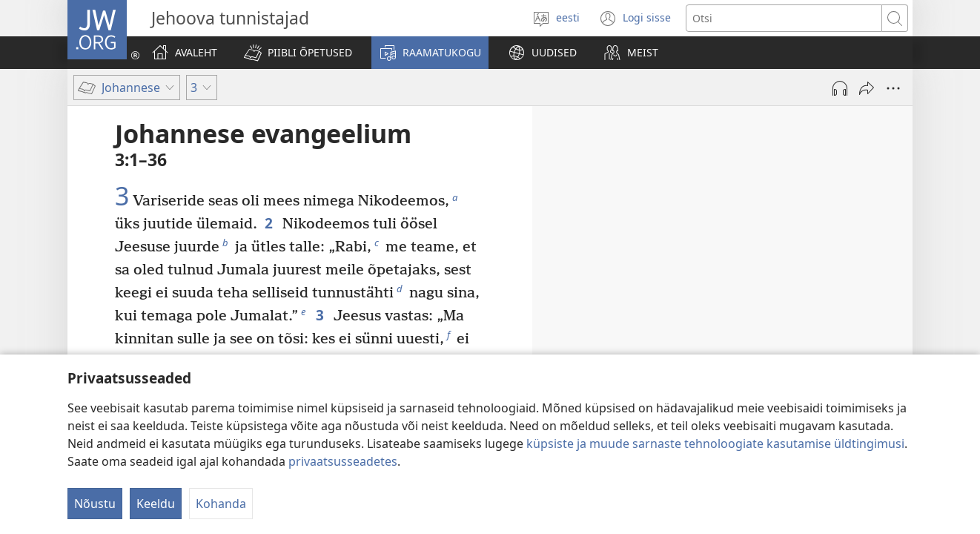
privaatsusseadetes (343, 461)
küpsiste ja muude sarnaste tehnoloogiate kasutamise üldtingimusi (715, 444)
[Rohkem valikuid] (893, 88)
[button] (298, 53)
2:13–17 (798, 266)
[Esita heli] (840, 88)
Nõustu (95, 504)
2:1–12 (631, 245)
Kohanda (221, 504)
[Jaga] (867, 88)
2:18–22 (669, 305)
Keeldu (156, 504)
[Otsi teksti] (784, 18)
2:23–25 (593, 343)
